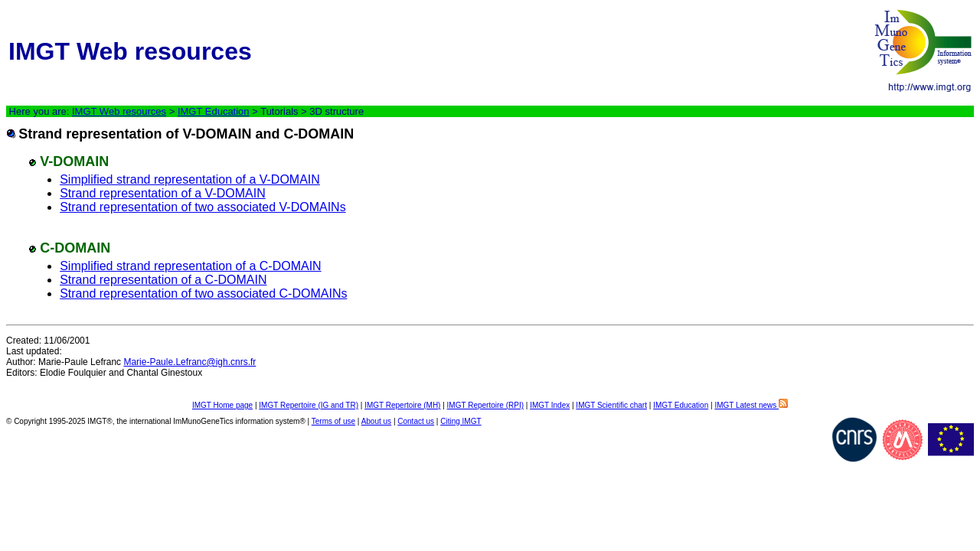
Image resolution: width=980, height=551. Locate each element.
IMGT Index (550, 405)
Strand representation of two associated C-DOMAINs (203, 293)
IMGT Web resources (119, 111)
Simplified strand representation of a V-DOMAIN (190, 179)
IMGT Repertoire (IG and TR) (309, 405)
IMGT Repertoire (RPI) (485, 405)
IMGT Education (214, 111)
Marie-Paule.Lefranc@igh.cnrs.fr (189, 362)
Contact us (416, 421)
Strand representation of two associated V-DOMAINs (203, 207)
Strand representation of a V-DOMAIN (163, 193)
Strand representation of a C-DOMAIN (163, 280)
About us (376, 421)
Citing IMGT (461, 421)
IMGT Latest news (751, 405)
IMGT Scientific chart (611, 405)
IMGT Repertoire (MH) (402, 405)
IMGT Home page (222, 405)
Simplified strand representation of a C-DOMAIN (190, 266)
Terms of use (333, 421)
